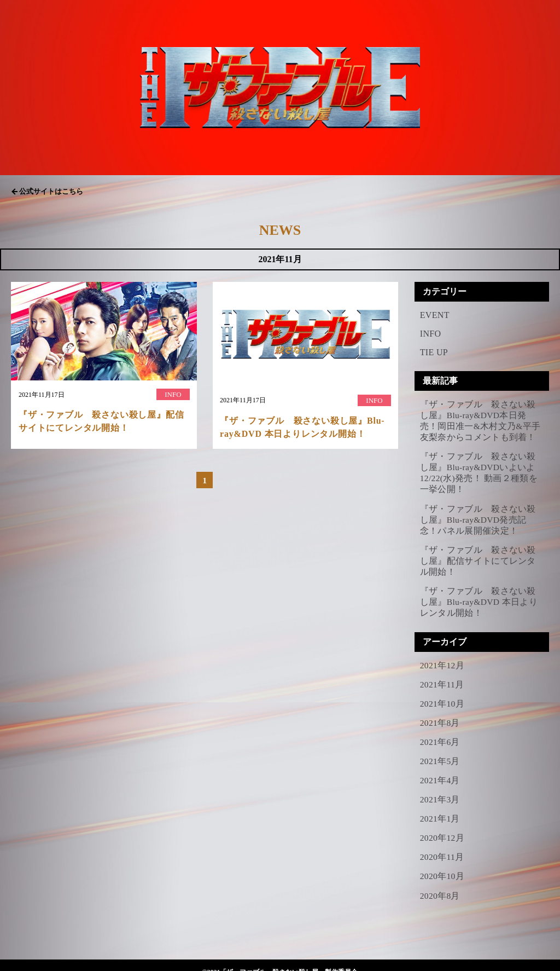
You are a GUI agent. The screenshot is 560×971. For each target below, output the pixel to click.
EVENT (435, 315)
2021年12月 (443, 657)
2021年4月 (440, 769)
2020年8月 (440, 882)
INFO (431, 334)
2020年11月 (442, 844)
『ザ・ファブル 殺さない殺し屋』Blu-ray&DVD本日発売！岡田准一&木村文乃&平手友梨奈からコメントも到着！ (480, 420)
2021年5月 (440, 751)
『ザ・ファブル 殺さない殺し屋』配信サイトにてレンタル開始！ (478, 555)
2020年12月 (443, 826)
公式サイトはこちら (51, 191)
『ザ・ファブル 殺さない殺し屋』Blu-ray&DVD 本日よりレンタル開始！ (480, 595)
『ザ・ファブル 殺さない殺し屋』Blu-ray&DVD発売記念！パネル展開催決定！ (478, 515)
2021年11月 (442, 676)
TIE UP (434, 352)
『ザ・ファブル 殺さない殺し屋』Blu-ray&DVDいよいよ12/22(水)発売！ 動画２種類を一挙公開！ (479, 470)
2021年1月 (440, 807)
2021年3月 (440, 788)
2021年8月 (440, 713)
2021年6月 (440, 732)
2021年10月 (443, 695)
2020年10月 (443, 863)
